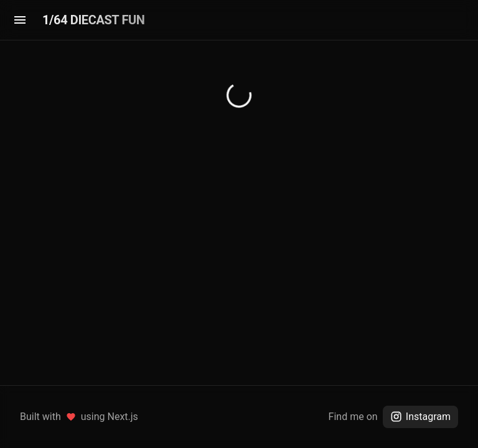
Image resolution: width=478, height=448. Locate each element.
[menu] (20, 20)
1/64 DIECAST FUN (93, 20)
